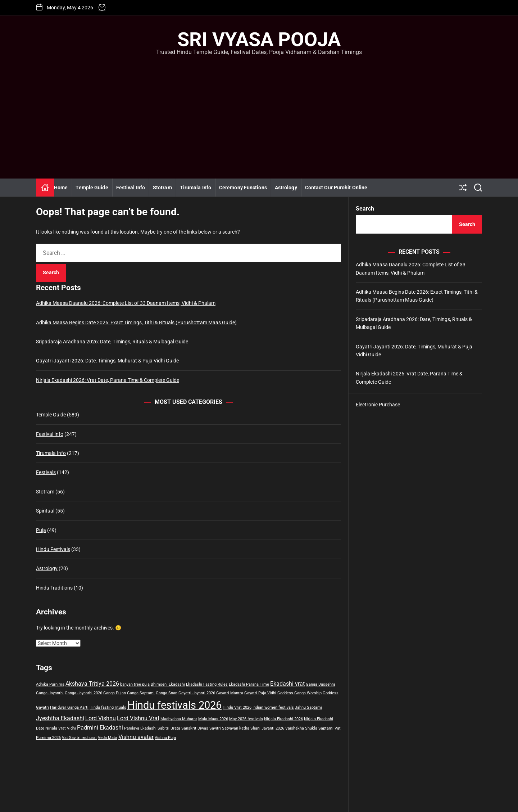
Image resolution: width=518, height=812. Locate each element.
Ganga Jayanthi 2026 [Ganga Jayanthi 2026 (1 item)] (83, 693)
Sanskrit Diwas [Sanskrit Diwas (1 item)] (195, 728)
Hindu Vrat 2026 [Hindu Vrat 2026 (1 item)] (237, 707)
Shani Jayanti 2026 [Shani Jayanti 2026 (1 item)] (267, 728)
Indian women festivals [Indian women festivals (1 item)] (273, 707)
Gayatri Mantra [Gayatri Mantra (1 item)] (230, 693)
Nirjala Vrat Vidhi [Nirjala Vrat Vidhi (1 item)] (61, 728)
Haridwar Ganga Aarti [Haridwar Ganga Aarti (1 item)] (69, 707)
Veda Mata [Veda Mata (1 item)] (108, 738)
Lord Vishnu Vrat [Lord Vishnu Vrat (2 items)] (138, 718)
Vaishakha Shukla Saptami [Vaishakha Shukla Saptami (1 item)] (309, 728)
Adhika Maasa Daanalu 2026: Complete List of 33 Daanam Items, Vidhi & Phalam (126, 303)
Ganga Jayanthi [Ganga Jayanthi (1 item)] (50, 693)
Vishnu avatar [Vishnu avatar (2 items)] (136, 737)
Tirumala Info (196, 188)
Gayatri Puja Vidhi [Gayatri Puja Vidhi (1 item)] (260, 693)
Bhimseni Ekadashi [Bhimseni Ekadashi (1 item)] (168, 684)
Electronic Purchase (378, 405)
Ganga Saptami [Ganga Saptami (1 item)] (141, 693)
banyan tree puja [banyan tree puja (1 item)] (135, 684)
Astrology (286, 188)
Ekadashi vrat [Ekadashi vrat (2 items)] (287, 684)
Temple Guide (92, 188)
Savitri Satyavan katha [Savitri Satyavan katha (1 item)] (229, 728)
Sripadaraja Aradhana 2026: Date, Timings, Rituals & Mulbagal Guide (112, 342)
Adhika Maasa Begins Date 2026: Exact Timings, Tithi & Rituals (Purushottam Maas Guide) (136, 322)
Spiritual (45, 511)
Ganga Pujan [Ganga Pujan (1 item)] (115, 693)
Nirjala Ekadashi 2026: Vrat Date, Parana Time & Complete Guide (108, 380)
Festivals (46, 472)
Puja (41, 530)
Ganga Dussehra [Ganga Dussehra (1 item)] (321, 684)
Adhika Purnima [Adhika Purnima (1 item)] (50, 684)
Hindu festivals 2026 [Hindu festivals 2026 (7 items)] (174, 705)
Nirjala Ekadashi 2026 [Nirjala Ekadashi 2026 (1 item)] (283, 719)
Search (365, 209)
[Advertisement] (259, 110)
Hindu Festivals (53, 549)
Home (61, 188)
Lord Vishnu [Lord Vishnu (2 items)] (101, 718)
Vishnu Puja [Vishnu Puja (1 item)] (165, 738)
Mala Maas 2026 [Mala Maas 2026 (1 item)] (213, 719)
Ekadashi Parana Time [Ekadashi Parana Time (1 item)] (249, 684)
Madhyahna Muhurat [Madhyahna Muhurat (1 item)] (179, 719)
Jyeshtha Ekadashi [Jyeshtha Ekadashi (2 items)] (60, 718)
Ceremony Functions (243, 188)
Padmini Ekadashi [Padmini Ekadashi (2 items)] (100, 728)
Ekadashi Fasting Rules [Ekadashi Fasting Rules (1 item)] (207, 684)
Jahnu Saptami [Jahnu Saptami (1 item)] (308, 707)
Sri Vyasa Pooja (259, 40)
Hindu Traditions (54, 588)
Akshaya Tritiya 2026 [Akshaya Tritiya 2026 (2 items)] (92, 684)
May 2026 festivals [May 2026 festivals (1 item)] (246, 719)
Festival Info (131, 188)
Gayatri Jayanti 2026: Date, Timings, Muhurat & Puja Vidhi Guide (107, 361)
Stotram (162, 188)
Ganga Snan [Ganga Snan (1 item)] (167, 693)
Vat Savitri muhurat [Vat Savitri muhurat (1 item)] (79, 738)
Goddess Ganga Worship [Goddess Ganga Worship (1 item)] (299, 693)
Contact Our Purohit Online (336, 188)
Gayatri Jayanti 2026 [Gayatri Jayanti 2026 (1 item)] (197, 693)
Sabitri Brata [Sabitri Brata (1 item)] (169, 728)
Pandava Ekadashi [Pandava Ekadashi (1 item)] (140, 728)
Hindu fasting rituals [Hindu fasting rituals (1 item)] (108, 707)
